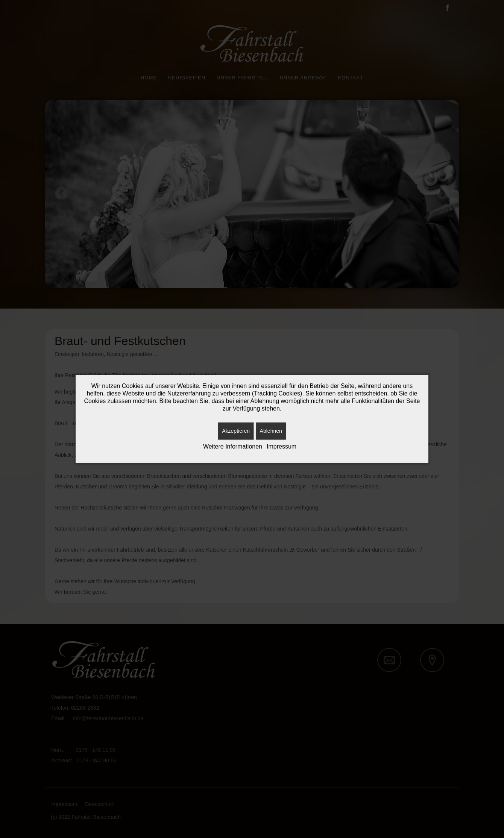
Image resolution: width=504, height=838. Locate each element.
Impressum (282, 446)
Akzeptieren (236, 431)
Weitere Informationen (233, 446)
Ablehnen (271, 431)
